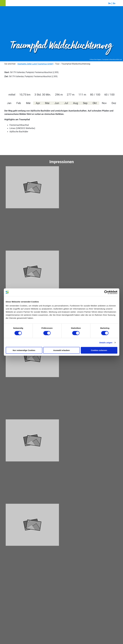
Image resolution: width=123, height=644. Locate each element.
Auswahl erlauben (61, 350)
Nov (104, 103)
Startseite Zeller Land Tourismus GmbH (35, 64)
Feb (19, 103)
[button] (3, 3)
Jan (9, 103)
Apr (38, 103)
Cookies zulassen (99, 350)
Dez (114, 103)
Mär (28, 103)
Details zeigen (106, 342)
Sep (85, 103)
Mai (47, 103)
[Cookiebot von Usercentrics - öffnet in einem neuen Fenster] (106, 292)
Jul (66, 103)
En (114, 3)
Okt (95, 103)
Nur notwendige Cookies (24, 350)
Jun (57, 103)
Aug (76, 103)
